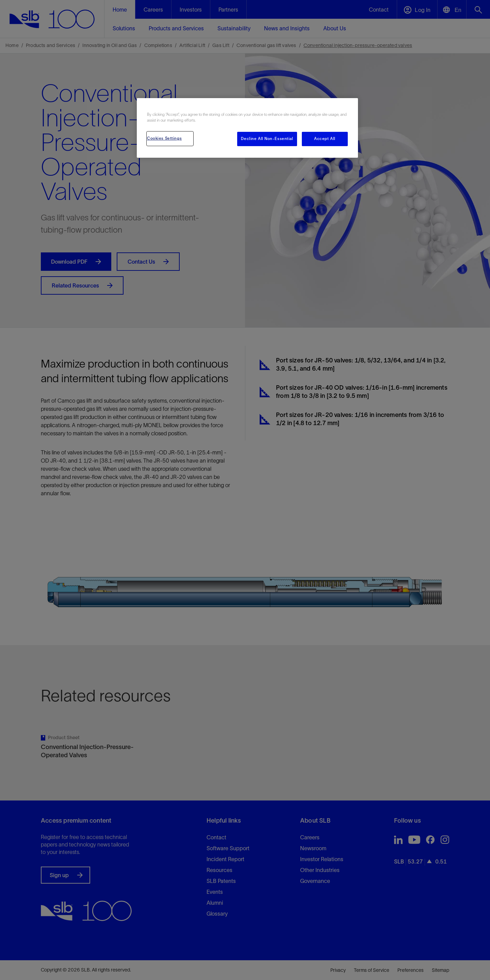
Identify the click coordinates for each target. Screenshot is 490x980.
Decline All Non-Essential (267, 139)
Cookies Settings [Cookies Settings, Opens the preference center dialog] (164, 138)
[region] (247, 128)
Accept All (325, 139)
